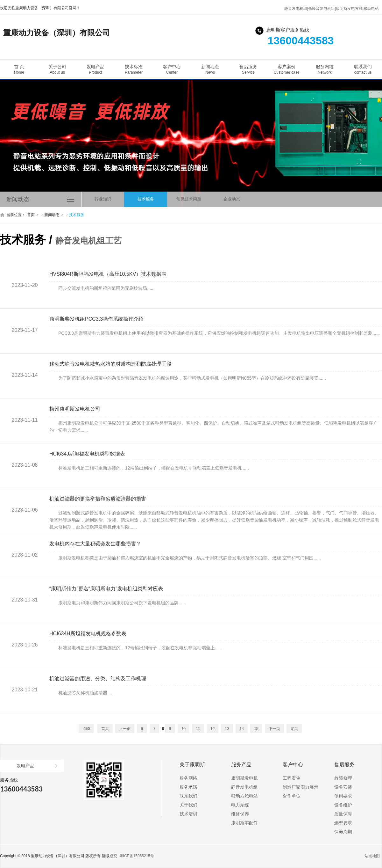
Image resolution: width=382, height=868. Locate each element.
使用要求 (343, 796)
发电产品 (95, 69)
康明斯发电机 (244, 778)
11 (198, 729)
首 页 (19, 69)
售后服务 (248, 69)
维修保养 (240, 814)
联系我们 (363, 69)
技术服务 (146, 199)
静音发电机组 (244, 787)
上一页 (125, 729)
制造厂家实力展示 (301, 787)
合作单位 (292, 796)
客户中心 (172, 69)
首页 (31, 215)
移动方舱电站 (244, 796)
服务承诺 (188, 787)
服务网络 (325, 69)
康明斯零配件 (244, 823)
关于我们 (188, 805)
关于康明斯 (192, 765)
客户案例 (286, 69)
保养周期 (343, 832)
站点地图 (372, 856)
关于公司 (57, 69)
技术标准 (134, 69)
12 (212, 729)
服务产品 (241, 765)
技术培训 (188, 814)
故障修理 (343, 778)
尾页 (294, 729)
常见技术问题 (189, 199)
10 (184, 729)
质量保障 (343, 814)
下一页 (274, 729)
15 (256, 729)
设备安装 (343, 787)
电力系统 (240, 805)
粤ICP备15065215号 (137, 856)
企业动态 (232, 199)
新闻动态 (210, 69)
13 (227, 729)
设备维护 (343, 805)
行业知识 (103, 199)
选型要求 (343, 823)
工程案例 (292, 778)
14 (241, 729)
